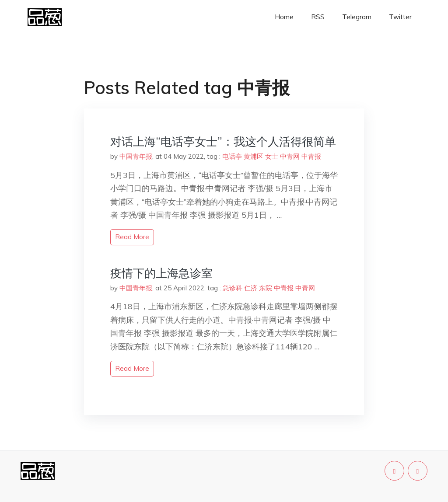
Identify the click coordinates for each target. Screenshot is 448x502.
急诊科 (233, 288)
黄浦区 (254, 156)
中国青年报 (136, 156)
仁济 (251, 288)
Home (284, 17)
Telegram (357, 17)
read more (132, 237)
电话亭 (232, 156)
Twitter (400, 17)
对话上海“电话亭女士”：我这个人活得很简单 (223, 141)
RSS (318, 17)
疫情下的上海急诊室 (161, 273)
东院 (266, 288)
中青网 (290, 156)
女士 (272, 156)
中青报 (311, 156)
